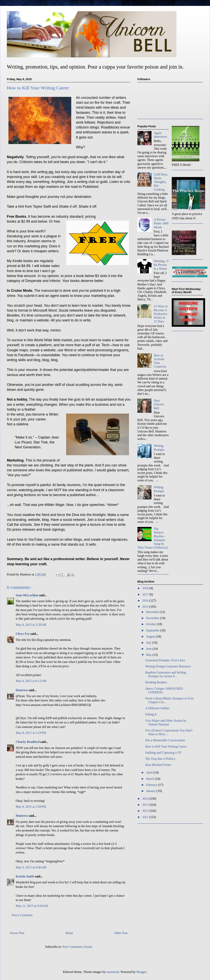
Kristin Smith (25, 876)
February (152, 785)
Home (69, 933)
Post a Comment (22, 915)
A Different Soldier (157, 708)
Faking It (151, 714)
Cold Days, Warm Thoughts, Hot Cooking (161, 182)
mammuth (113, 972)
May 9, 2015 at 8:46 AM (31, 867)
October (152, 624)
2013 (146, 805)
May (149, 655)
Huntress (22, 690)
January (151, 791)
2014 (146, 799)
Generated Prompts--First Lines (165, 660)
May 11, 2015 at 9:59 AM (32, 906)
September (153, 630)
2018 (146, 588)
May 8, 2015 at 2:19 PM (31, 733)
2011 (146, 817)
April (150, 772)
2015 (146, 607)
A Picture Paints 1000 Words (161, 223)
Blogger (141, 972)
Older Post (121, 933)
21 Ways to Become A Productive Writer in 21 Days (161, 314)
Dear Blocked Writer (158, 765)
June (149, 649)
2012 (146, 811)
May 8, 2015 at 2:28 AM (31, 625)
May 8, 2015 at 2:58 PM (31, 807)
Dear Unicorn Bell (159, 404)
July (149, 643)
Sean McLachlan (27, 595)
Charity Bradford (28, 742)
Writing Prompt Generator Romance (168, 666)
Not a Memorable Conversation (165, 740)
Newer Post (17, 933)
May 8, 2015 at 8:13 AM (31, 681)
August (151, 636)
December (153, 612)
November (153, 618)
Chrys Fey (23, 634)
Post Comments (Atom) (77, 947)
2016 (146, 601)
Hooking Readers (156, 682)
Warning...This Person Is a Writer (161, 265)
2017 (146, 594)
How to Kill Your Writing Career (166, 746)
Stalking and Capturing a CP (163, 753)
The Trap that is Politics (160, 759)
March (151, 779)
